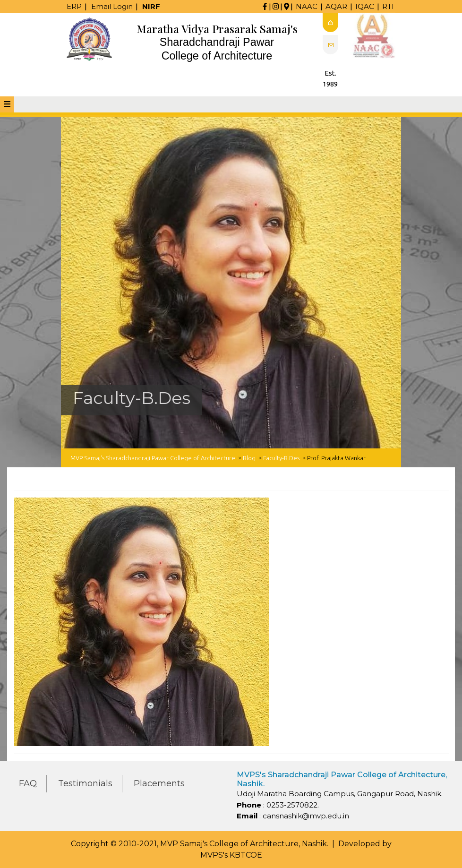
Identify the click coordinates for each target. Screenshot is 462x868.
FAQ (28, 783)
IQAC (365, 6)
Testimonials (85, 783)
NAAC (307, 6)
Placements (159, 783)
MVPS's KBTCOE (231, 855)
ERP (74, 6)
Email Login (112, 6)
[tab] (7, 104)
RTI (388, 6)
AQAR (336, 6)
